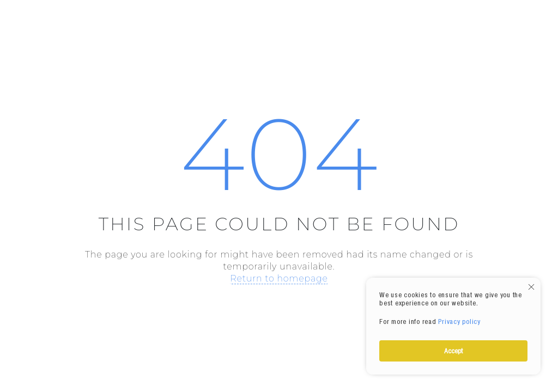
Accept (453, 351)
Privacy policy (459, 321)
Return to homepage (279, 278)
